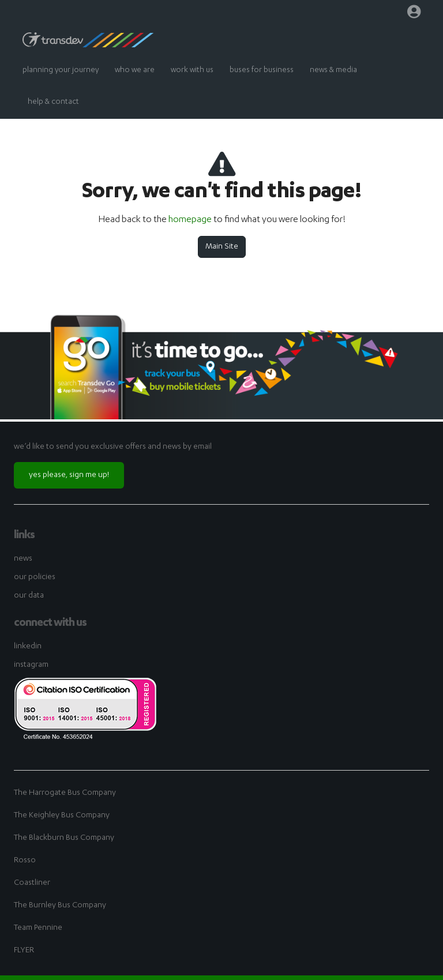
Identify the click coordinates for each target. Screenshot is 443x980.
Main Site (222, 247)
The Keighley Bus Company (62, 816)
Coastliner (32, 883)
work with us (192, 71)
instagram (31, 665)
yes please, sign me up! (69, 475)
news (23, 559)
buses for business (262, 71)
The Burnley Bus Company (60, 906)
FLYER (24, 951)
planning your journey (61, 71)
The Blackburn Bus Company (64, 838)
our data (29, 596)
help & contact (53, 102)
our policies (35, 577)
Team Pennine (38, 928)
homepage (190, 220)
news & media (333, 71)
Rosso (25, 861)
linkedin (28, 647)
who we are (135, 71)
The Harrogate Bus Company (65, 793)
